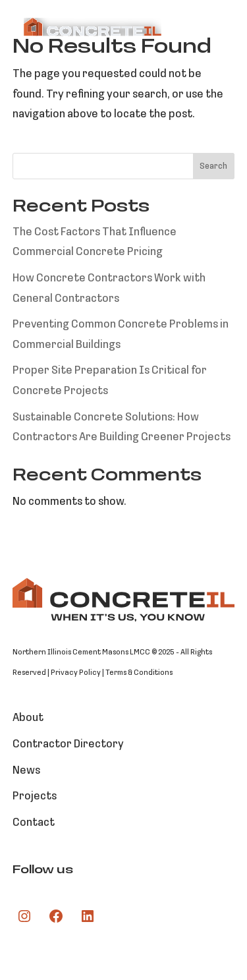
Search (213, 166)
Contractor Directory (68, 744)
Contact (34, 823)
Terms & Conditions (139, 673)
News (26, 771)
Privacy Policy (76, 673)
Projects (35, 796)
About (28, 718)
